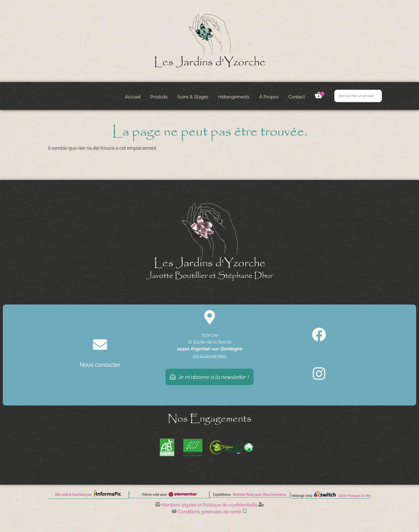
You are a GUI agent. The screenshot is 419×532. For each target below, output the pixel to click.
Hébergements (234, 97)
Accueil (133, 97)
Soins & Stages (193, 97)
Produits (159, 97)
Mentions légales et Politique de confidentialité (209, 505)
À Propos (269, 97)
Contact (297, 97)
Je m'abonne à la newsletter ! (209, 377)
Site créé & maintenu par (73, 495)
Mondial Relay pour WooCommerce (260, 495)
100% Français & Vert (354, 496)
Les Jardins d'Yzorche (210, 62)
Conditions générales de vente (209, 511)
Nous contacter (100, 365)
